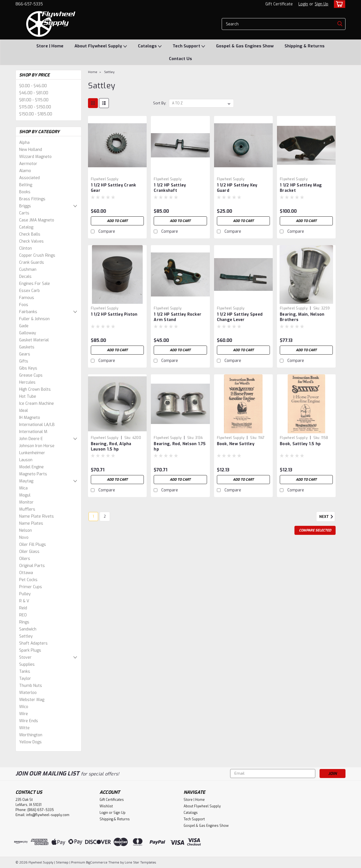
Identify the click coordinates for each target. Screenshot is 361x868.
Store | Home (50, 46)
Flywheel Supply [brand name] (105, 179)
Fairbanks (28, 312)
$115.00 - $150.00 (35, 107)
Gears (25, 354)
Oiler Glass (29, 552)
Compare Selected (315, 530)
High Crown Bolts (35, 389)
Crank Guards (32, 262)
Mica (23, 488)
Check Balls (30, 234)
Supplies (27, 664)
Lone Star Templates (140, 862)
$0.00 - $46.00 (33, 86)
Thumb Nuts (31, 686)
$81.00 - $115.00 (34, 100)
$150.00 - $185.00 (36, 114)
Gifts (24, 361)
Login (303, 4)
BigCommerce (97, 862)
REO (23, 615)
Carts (24, 213)
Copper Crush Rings (37, 255)
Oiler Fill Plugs (33, 545)
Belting (26, 185)
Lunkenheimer (32, 453)
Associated (29, 178)
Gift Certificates (112, 800)
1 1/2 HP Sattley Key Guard (237, 188)
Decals (25, 277)
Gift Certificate (279, 4)
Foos (24, 305)
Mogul (25, 495)
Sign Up (322, 4)
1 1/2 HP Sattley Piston (114, 314)
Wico (24, 707)
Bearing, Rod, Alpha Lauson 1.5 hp (111, 447)
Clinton (26, 248)
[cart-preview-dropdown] (338, 4)
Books (25, 192)
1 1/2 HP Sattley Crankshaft (170, 188)
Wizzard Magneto (35, 157)
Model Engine (31, 467)
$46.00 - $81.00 (34, 93)
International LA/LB (37, 425)
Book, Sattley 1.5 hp (300, 444)
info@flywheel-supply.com (48, 815)
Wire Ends (29, 721)
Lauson (26, 460)
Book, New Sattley (236, 444)
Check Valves (31, 241)
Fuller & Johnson (34, 319)
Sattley (26, 636)
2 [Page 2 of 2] (105, 517)
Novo (24, 538)
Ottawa (26, 573)
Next (327, 517)
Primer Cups (31, 587)
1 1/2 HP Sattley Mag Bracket (301, 188)
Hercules (27, 382)
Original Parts (32, 566)
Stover (25, 657)
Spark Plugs (30, 650)
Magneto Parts (33, 474)
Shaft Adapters (33, 643)
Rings (24, 622)
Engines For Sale (35, 284)
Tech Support (189, 46)
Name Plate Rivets (37, 516)
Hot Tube (28, 396)
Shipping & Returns (305, 46)
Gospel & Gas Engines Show (245, 46)
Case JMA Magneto (37, 220)
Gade (24, 326)
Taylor (25, 679)
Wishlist (106, 806)
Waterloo (28, 693)
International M (33, 432)
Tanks (25, 672)
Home (93, 72)
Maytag (26, 481)
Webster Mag (32, 700)
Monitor (26, 502)
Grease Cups (31, 375)
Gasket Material (34, 340)
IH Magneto (30, 418)
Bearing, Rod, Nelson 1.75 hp (180, 447)
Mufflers (27, 509)
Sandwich (28, 629)
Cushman (28, 270)
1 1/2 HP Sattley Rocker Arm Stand (178, 317)
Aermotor (28, 164)
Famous (27, 298)
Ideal (24, 411)
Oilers (25, 559)
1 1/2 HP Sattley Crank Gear (114, 188)
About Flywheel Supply (101, 46)
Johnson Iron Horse (37, 446)
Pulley (25, 594)
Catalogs (150, 46)
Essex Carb (29, 291)
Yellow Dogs (30, 742)
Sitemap (62, 862)
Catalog (26, 227)
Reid (23, 608)
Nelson (26, 530)
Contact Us (180, 59)
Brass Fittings (32, 199)
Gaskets (27, 347)
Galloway (28, 333)
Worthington (31, 735)
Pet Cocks (28, 580)
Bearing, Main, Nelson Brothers (302, 317)
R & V (24, 601)
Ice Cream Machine (37, 404)
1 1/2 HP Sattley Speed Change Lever (240, 317)
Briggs (25, 206)
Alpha (24, 143)
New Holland (31, 150)
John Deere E (31, 439)
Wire (24, 714)
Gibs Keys (28, 368)
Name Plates (31, 523)
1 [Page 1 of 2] (93, 517)
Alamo (25, 171)
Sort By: (160, 103)
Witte (24, 728)
